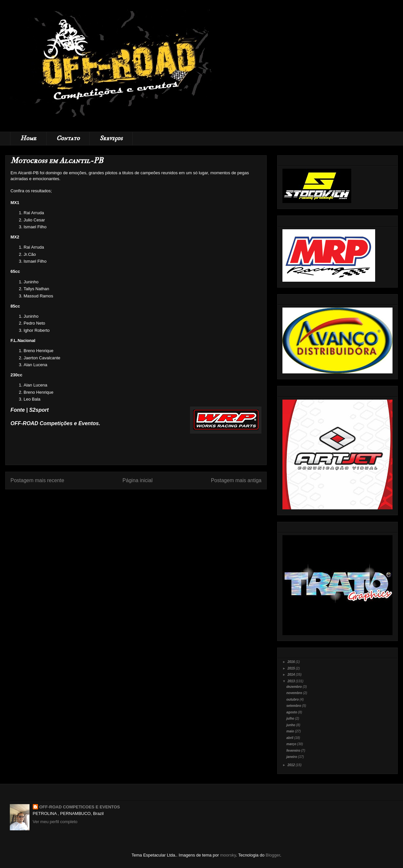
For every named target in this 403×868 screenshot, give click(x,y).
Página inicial (138, 480)
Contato (68, 138)
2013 (291, 681)
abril (290, 738)
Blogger (273, 855)
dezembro (295, 687)
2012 (291, 765)
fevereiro (294, 751)
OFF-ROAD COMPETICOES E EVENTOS (80, 807)
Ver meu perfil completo (55, 822)
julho (291, 718)
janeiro (292, 757)
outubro (293, 699)
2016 (291, 662)
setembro (294, 706)
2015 (291, 668)
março (292, 744)
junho (291, 725)
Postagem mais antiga (236, 480)
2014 (291, 675)
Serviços (111, 138)
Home (28, 138)
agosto (292, 712)
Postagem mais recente (37, 480)
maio (291, 731)
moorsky (228, 855)
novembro (295, 693)
